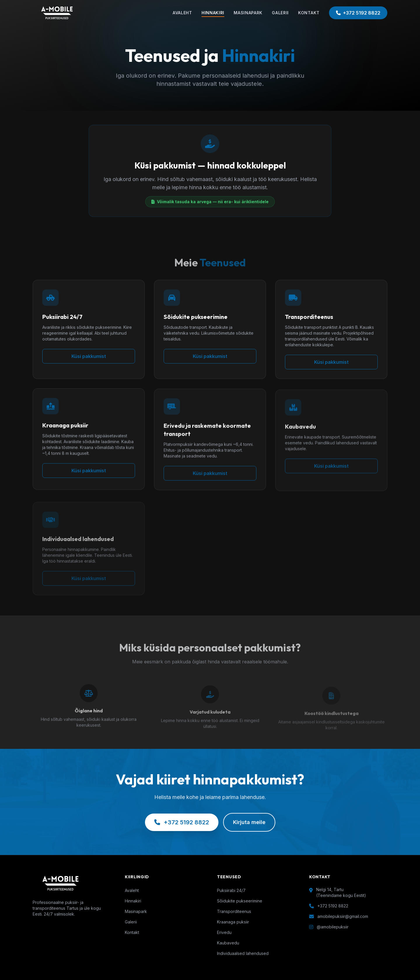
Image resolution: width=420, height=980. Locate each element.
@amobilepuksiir (333, 927)
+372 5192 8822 (358, 13)
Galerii (131, 922)
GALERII (280, 13)
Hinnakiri (133, 901)
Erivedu (224, 932)
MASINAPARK (248, 13)
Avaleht (132, 890)
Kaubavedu (228, 943)
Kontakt (132, 932)
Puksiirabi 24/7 (231, 890)
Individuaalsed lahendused (243, 953)
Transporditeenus (234, 911)
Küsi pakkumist (89, 359)
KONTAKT (309, 13)
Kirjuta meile (249, 822)
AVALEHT (182, 13)
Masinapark (136, 911)
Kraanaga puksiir (233, 922)
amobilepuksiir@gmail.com (343, 916)
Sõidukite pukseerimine (240, 901)
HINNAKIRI (213, 13)
